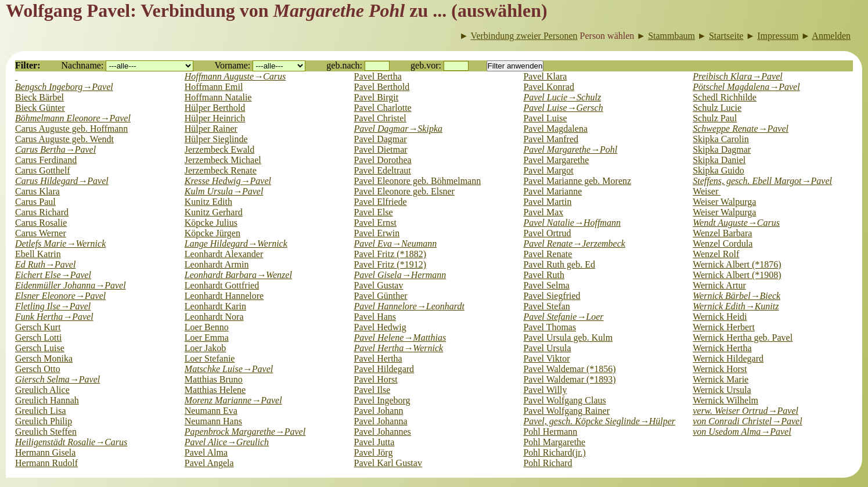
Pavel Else (374, 212)
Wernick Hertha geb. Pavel (743, 338)
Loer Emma (207, 338)
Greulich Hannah (47, 400)
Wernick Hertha (722, 348)
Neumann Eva (211, 411)
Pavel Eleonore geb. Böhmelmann (418, 181)
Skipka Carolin (721, 139)
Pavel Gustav (379, 285)
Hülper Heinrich (215, 118)
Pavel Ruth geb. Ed (559, 264)
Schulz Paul (715, 118)
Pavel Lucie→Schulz (562, 97)
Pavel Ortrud (547, 233)
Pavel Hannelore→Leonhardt (409, 306)
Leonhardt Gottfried (222, 285)
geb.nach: (344, 65)
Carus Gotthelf (43, 170)
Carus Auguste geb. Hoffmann (71, 129)
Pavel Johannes (383, 432)
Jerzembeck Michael (223, 160)
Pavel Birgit (377, 97)
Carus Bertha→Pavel (55, 149)
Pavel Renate (548, 254)
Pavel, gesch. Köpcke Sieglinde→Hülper (599, 421)
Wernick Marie (721, 379)
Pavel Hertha (378, 358)
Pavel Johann (379, 411)
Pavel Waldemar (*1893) (569, 379)
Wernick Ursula (722, 390)
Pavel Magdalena (555, 129)
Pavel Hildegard (384, 369)
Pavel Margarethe (556, 160)
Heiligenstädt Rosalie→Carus (71, 442)
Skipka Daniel (719, 160)
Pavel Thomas (550, 327)
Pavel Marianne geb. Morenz (577, 181)
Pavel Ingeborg (382, 400)
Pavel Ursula (547, 348)
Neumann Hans (213, 421)
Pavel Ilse (372, 390)
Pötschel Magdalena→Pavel (746, 87)
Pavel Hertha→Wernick (399, 348)
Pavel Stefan (546, 306)
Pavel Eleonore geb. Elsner (404, 191)
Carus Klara (37, 191)
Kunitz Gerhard (214, 212)
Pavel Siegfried (552, 296)
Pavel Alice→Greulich (227, 442)
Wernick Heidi (720, 317)
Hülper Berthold (215, 108)
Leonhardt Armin (217, 264)
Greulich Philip (44, 421)
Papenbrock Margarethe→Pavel (245, 432)
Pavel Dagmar (381, 139)
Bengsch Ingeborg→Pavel (64, 87)
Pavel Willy (545, 390)
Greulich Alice (42, 390)
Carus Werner (41, 233)
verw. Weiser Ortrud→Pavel (745, 411)
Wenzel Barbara (722, 233)
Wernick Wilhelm (725, 400)
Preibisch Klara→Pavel (737, 76)
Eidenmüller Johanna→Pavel (71, 285)
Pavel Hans (375, 317)
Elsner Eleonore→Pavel (60, 296)
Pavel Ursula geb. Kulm (568, 338)
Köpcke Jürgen (213, 233)
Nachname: (83, 65)
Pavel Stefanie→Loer (563, 317)
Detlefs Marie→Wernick (60, 243)
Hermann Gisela (45, 452)
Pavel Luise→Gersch (563, 108)
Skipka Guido (718, 170)
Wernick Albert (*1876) (737, 264)
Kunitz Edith (208, 202)
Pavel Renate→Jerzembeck (574, 243)
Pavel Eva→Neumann (396, 243)
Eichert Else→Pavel (53, 275)
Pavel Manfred (551, 139)
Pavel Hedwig (380, 327)
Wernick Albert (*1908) (737, 275)
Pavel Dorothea (383, 160)
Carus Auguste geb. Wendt (64, 139)
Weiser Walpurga (724, 202)
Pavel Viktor (546, 358)
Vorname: (232, 65)
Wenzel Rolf (716, 254)
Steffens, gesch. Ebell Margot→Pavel (762, 181)
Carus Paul (35, 202)
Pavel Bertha (378, 76)
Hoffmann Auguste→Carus (235, 76)
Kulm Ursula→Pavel (224, 191)
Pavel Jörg (374, 452)
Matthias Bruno (214, 379)
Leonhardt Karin (215, 306)
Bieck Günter (40, 108)
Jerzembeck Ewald (219, 149)
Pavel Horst (376, 379)
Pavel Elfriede (381, 202)
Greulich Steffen (46, 432)
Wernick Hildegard (728, 358)
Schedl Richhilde (725, 97)
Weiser (707, 191)
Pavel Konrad (549, 87)
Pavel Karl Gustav (388, 463)
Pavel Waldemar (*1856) (569, 369)
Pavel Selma (546, 285)
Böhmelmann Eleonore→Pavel (73, 118)
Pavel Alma (206, 452)
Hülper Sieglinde (216, 139)
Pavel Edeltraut (383, 170)
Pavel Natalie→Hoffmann (572, 223)
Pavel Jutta (374, 442)
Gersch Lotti (38, 338)
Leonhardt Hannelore (224, 296)
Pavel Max (543, 212)
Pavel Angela (209, 463)
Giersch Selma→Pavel (57, 379)
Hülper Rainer (211, 129)
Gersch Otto (38, 369)
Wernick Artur (719, 285)
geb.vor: (426, 65)
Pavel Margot (548, 170)
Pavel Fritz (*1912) (390, 264)
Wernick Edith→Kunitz (736, 306)
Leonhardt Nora (214, 317)
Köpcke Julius (211, 223)
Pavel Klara (545, 76)
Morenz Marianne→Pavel (233, 400)
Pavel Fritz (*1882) (390, 254)
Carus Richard (42, 212)
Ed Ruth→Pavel (45, 264)
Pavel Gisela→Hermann (400, 275)
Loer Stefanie (210, 358)
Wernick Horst (720, 369)
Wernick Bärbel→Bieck (736, 296)
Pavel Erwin (377, 233)
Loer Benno (207, 327)
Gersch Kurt (38, 327)
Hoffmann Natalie (218, 97)
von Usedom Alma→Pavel (742, 432)
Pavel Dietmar (381, 149)
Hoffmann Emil (214, 87)
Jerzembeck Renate (221, 170)
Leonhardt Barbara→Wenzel (238, 275)
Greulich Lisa (41, 411)
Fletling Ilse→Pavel (53, 306)
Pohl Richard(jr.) (554, 452)
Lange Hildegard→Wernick (236, 243)
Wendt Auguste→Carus (736, 223)
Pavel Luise (545, 118)
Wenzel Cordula (723, 243)
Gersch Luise (40, 348)
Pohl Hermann (550, 432)
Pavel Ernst (375, 223)
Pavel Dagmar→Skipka (398, 129)
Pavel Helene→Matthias (400, 338)
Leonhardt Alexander (224, 254)
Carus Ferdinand (46, 160)
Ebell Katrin (38, 254)
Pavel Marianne (552, 191)
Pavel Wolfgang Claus (564, 400)
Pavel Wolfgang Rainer (566, 411)
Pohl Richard (548, 463)
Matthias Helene (215, 390)
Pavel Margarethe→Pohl (570, 149)
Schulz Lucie (717, 108)
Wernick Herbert (724, 327)
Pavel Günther (381, 296)
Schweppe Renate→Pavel (741, 129)
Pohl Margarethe (554, 442)
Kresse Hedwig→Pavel (228, 181)
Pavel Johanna (381, 421)
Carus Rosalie (41, 223)
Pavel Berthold (382, 87)
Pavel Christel (380, 118)
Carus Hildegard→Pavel (62, 181)
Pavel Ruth (544, 275)
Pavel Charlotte (383, 108)
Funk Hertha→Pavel (54, 317)
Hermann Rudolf (46, 463)
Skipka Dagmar (722, 149)
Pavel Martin (547, 202)
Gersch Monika (44, 358)
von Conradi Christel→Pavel (747, 421)
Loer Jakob (206, 348)
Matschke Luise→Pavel (229, 369)
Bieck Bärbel (39, 97)
